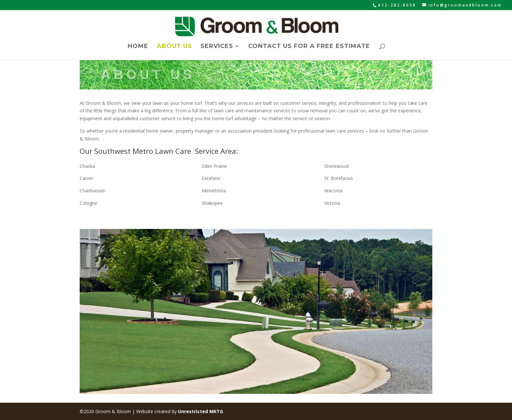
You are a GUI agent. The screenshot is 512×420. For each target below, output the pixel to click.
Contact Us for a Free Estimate (309, 47)
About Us (174, 47)
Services (217, 47)
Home (138, 47)
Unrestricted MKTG (200, 411)
